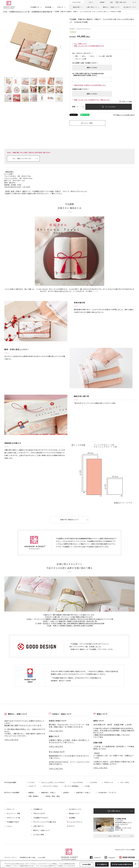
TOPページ (10, 809)
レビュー (10, 826)
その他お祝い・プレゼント (107, 793)
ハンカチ (31, 782)
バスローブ (32, 786)
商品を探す (77, 7)
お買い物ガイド (92, 7)
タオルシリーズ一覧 (13, 818)
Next (59, 47)
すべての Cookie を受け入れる (122, 864)
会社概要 (72, 818)
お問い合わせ (123, 2)
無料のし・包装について (111, 7)
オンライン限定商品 (71, 786)
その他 (87, 786)
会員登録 (102, 2)
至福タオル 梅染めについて (69, 520)
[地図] (117, 826)
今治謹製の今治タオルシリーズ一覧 (19, 11)
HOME (5, 11)
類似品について (74, 813)
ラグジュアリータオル (50, 786)
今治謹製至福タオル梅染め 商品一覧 (42, 11)
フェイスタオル (78, 782)
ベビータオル (125, 782)
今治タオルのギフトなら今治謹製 (125, 850)
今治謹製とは (35, 7)
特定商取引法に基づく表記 (28, 857)
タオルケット (109, 782)
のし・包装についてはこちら (22, 158)
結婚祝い (31, 793)
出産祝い (66, 793)
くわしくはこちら (11, 740)
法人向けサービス (130, 7)
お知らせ (60, 7)
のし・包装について (81, 44)
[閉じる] (136, 864)
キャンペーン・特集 (13, 813)
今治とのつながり (39, 813)
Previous (8, 47)
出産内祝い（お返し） (84, 793)
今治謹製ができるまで (41, 818)
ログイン (91, 2)
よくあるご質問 (39, 835)
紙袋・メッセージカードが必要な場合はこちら (89, 46)
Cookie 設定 (42, 857)
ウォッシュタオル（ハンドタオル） (53, 782)
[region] (69, 864)
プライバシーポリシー (11, 857)
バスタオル (94, 782)
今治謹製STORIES (13, 822)
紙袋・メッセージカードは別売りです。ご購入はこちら (92, 100)
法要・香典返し (34, 796)
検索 (112, 2)
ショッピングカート (76, 822)
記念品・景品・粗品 (53, 796)
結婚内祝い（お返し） (49, 793)
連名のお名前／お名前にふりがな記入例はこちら (90, 85)
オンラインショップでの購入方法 (45, 822)
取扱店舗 (48, 7)
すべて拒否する (102, 864)
